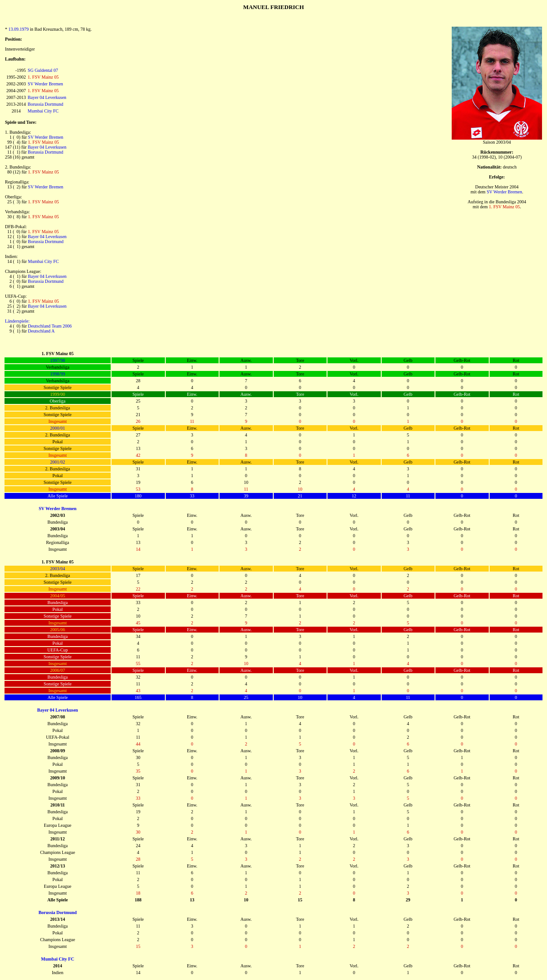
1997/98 (58, 360)
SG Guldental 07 (43, 70)
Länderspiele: (17, 321)
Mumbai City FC (43, 111)
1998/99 (58, 374)
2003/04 (58, 569)
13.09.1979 (19, 29)
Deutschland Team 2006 (50, 326)
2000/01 (58, 428)
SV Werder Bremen (45, 84)
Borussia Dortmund (45, 104)
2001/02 (58, 462)
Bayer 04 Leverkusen (47, 97)
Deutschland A (41, 331)
